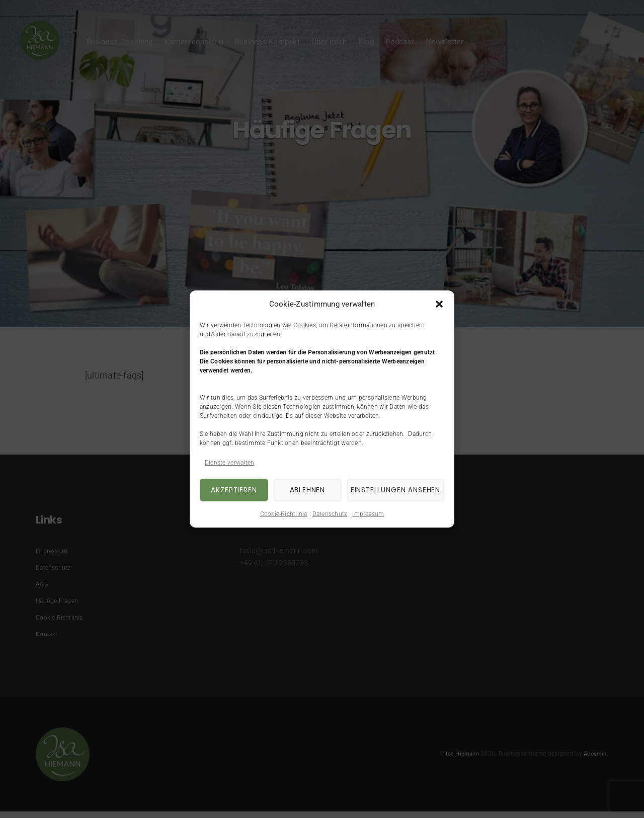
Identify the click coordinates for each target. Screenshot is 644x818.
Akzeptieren (232, 490)
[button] (439, 304)
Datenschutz (330, 514)
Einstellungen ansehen (390, 490)
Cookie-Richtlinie (284, 514)
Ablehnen (300, 490)
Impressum (368, 514)
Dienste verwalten (229, 463)
